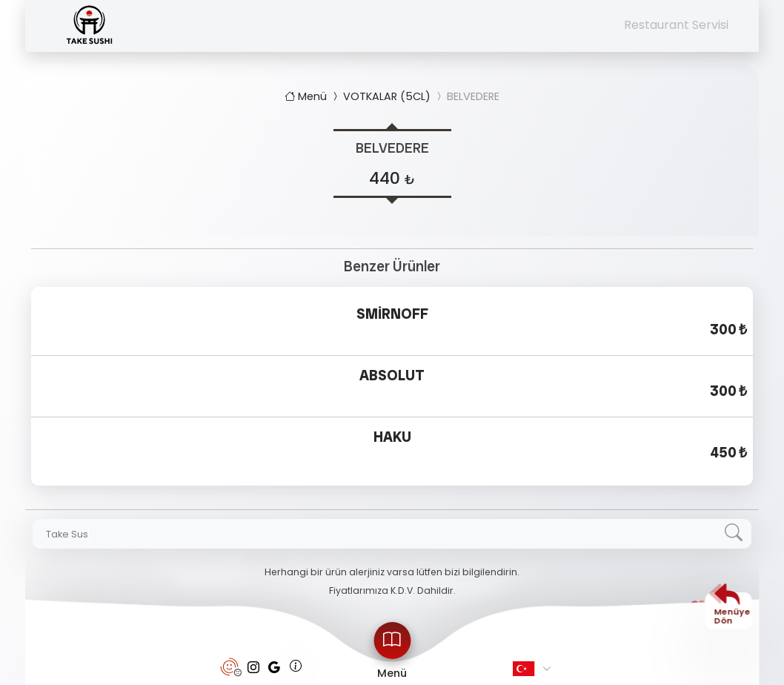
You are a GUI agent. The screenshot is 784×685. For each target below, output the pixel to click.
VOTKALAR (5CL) (380, 96)
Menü (307, 96)
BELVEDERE (466, 96)
